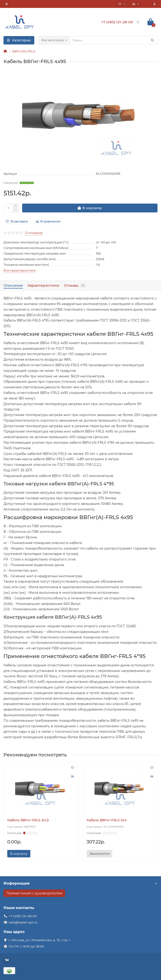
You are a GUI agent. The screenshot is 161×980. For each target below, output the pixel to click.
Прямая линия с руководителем (34, 893)
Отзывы (75, 285)
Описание (13, 285)
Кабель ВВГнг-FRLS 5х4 (107, 820)
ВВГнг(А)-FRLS (24, 51)
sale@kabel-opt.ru (23, 922)
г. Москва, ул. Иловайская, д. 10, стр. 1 (39, 940)
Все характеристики (20, 270)
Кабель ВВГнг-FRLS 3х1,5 (28, 820)
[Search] (114, 40)
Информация (80, 883)
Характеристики (43, 285)
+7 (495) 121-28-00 (23, 916)
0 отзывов (34, 233)
